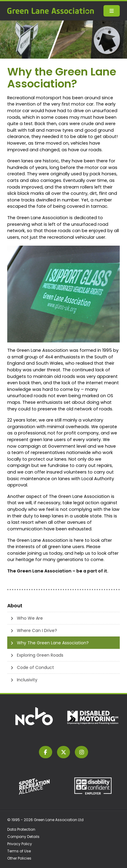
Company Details (23, 837)
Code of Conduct (35, 667)
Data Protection (21, 829)
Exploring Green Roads (40, 655)
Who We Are (30, 618)
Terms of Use (19, 851)
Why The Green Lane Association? (53, 643)
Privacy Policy (20, 844)
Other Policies (19, 858)
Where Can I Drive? (37, 630)
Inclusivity (27, 680)
